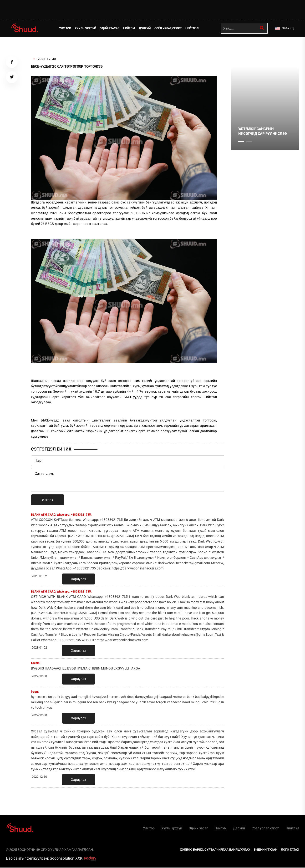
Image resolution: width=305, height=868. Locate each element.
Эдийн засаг (110, 28)
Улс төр (66, 28)
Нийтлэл (192, 28)
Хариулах (79, 579)
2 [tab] (249, 142)
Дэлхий (145, 28)
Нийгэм (130, 28)
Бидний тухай (266, 850)
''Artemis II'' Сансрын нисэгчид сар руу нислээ (263, 131)
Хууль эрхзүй (86, 28)
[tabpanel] (265, 109)
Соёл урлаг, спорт (168, 28)
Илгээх (48, 500)
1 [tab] (241, 48)
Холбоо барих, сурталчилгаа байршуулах (215, 850)
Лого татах (290, 850)
